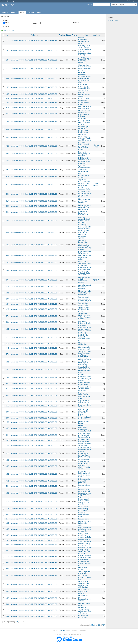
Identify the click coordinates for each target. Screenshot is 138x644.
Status (7, 23)
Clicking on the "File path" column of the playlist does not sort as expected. (85, 69)
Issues (22, 13)
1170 (7, 422)
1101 (7, 293)
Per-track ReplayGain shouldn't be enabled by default (85, 428)
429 (7, 212)
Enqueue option (84, 519)
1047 (7, 348)
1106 (7, 221)
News (39, 13)
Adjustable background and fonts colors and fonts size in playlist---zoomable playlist (84, 184)
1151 (7, 474)
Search (90, 5)
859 (7, 287)
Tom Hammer (96, 184)
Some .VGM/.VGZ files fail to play (85, 108)
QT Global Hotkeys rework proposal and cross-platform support (84, 146)
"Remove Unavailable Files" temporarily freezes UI (85, 60)
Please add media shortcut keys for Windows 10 (85, 293)
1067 (7, 515)
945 (7, 206)
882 (7, 540)
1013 (7, 389)
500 (7, 486)
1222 (7, 41)
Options (7, 26)
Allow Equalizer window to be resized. (84, 591)
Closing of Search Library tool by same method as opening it (84, 551)
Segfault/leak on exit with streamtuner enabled (84, 280)
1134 (7, 304)
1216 (7, 557)
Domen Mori (96, 146)
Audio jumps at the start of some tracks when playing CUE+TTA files (85, 576)
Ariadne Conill (96, 280)
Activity (14, 13)
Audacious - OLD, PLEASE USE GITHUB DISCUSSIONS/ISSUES (34, 41)
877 (7, 114)
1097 (7, 396)
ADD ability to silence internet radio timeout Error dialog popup (85, 610)
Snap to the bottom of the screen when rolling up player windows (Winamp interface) (85, 245)
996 (7, 412)
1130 (7, 493)
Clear (13, 31)
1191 (7, 445)
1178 (7, 338)
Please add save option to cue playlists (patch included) (84, 114)
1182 (7, 329)
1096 (7, 563)
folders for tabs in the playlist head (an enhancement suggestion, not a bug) (84, 493)
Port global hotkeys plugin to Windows (84, 154)
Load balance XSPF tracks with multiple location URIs (84, 474)
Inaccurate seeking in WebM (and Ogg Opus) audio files (84, 122)
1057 (7, 460)
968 (7, 194)
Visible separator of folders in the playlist (84, 309)
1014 (7, 108)
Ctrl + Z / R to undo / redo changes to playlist (85, 535)
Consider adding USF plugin (84, 544)
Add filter (76, 23)
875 (7, 177)
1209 (7, 529)
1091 (7, 569)
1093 (7, 466)
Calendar (31, 13)
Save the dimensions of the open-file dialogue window (84, 378)
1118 (7, 69)
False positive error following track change (83, 509)
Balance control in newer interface (84, 206)
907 (7, 418)
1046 (7, 137)
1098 (7, 94)
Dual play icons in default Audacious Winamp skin (84, 529)
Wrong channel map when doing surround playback (85, 299)
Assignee (97, 35)
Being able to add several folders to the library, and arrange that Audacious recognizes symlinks (84, 232)
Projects (8, 1)
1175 (7, 509)
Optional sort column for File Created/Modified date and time (84, 87)
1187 (7, 370)
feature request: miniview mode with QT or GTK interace (84, 502)
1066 (7, 591)
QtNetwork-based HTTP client (84, 418)
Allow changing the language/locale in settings (85, 598)
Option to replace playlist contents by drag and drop (84, 435)
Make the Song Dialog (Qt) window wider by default (84, 466)
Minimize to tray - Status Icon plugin (84, 262)
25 (17, 622)
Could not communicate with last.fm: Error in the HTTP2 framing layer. (85, 221)
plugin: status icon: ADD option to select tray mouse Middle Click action (85, 255)
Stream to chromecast (82, 344)
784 (7, 576)
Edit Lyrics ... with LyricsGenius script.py (84, 523)
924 (7, 435)
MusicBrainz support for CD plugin (83, 103)
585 (7, 60)
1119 (7, 610)
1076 (7, 184)
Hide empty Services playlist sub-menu (84, 94)
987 (7, 551)
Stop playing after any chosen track (84, 348)
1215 (7, 453)
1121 (7, 584)
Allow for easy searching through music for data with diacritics (85, 584)
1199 (7, 122)
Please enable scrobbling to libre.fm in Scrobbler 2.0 (83, 212)
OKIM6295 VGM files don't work (84, 440)
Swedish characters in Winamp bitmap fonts (84, 41)
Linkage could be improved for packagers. (84, 481)
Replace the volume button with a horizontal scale (84, 396)
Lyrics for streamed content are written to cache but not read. (84, 170)
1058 (7, 598)
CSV (99, 625)
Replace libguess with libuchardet (84, 402)
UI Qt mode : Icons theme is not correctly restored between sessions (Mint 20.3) (85, 329)
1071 (7, 481)
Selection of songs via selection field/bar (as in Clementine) (85, 362)
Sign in (129, 1)
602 (7, 50)
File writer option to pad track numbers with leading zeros (84, 129)
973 (7, 354)
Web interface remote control (83, 304)
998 (7, 616)
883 (7, 544)
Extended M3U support (83, 177)
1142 (7, 103)
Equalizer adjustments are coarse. (84, 515)
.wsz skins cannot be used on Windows (84, 287)
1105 (7, 161)
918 (7, 402)
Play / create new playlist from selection (84, 201)
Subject (85, 35)
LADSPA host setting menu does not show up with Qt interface (85, 161)
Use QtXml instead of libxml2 (84, 322)
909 (7, 78)
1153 (7, 87)
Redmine (62, 630)
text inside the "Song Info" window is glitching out (85, 338)
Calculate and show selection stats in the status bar (84, 563)
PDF (103, 625)
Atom (95, 625)
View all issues (113, 21)
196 (7, 299)
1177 (7, 406)
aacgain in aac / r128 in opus (84, 616)
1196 (7, 245)
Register (134, 1)
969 (7, 270)
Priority (75, 35)
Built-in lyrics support (83, 569)
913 (7, 201)
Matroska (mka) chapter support (84, 460)
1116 (7, 502)
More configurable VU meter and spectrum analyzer (85, 445)
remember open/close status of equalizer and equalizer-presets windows (84, 78)
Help (13, 1)
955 (7, 519)
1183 (7, 262)
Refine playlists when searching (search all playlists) (84, 412)
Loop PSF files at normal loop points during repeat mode (85, 194)
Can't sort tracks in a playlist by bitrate (85, 557)
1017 (7, 146)
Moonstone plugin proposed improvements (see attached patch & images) (84, 453)
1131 (7, 362)
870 (7, 316)
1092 (7, 384)
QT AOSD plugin (84, 98)
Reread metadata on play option (84, 384)
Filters (6, 20)
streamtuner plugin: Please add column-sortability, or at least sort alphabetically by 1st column (85, 270)
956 (7, 344)
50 (20, 622)
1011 (7, 309)
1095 (7, 535)
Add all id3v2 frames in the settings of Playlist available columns (85, 137)
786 (7, 154)
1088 (7, 255)
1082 (7, 129)
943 (7, 232)
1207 (7, 523)
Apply (6, 31)
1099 (7, 428)
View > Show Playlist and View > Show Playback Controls (84, 316)
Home (3, 1)
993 (7, 170)
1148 (7, 378)
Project (33, 35)
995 (7, 604)
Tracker (62, 35)
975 (7, 280)
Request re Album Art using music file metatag (84, 389)
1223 (7, 440)
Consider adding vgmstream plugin (84, 540)
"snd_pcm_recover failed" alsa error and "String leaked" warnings (85, 354)
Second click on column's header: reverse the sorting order (85, 370)
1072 (7, 98)
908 (7, 322)
